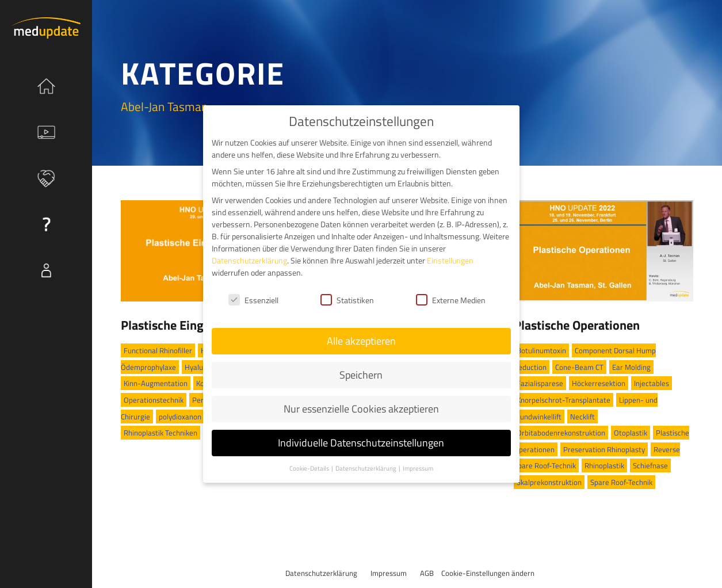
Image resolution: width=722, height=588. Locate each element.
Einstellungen (450, 260)
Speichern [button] (361, 375)
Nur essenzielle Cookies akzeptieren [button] (361, 409)
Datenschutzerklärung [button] (366, 468)
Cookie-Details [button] (310, 468)
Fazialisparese (540, 383)
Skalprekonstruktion (549, 482)
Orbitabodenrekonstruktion (561, 433)
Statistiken (347, 300)
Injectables (652, 383)
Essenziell (253, 300)
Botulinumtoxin (541, 350)
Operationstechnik (154, 400)
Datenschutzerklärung (321, 573)
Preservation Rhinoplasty (604, 449)
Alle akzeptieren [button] (361, 341)
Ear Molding (631, 367)
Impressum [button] (418, 468)
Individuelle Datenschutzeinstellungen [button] (361, 443)
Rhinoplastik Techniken (161, 433)
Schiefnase (650, 465)
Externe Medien (451, 300)
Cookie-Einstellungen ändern (488, 573)
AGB (427, 573)
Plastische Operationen (577, 325)
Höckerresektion (599, 383)
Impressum (389, 573)
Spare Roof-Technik (621, 482)
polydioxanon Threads (194, 417)
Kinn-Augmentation (156, 383)
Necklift (582, 417)
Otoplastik (631, 433)
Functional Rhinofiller (158, 350)
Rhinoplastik (604, 465)
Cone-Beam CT (579, 367)
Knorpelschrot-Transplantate (564, 400)
